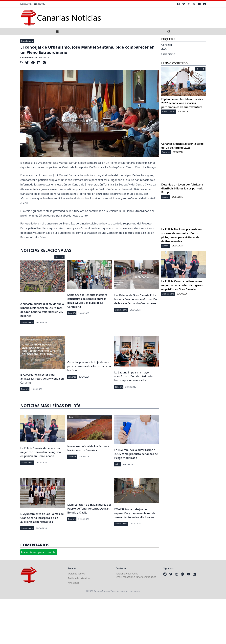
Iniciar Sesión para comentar (39, 552)
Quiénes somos (76, 574)
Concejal (167, 45)
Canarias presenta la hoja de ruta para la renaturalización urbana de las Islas (89, 366)
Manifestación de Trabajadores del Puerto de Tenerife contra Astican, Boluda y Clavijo (89, 509)
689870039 (132, 574)
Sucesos (166, 197)
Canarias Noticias (29, 58)
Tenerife (72, 313)
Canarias (72, 377)
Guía (164, 49)
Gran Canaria (27, 41)
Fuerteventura (169, 112)
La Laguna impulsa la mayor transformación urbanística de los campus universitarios (133, 376)
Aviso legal (74, 583)
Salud (118, 464)
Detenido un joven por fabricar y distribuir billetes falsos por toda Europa (182, 188)
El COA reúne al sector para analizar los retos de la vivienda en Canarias (42, 379)
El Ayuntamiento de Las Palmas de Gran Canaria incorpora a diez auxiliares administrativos (42, 518)
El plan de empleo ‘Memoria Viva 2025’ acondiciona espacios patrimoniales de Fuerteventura (182, 103)
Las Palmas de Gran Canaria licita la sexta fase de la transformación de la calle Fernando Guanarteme (136, 299)
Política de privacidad (80, 578)
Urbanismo (168, 54)
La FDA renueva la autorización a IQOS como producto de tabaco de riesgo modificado (136, 454)
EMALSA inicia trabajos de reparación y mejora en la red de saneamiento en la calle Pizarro (135, 513)
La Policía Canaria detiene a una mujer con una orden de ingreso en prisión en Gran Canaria (41, 452)
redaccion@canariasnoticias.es (139, 577)
